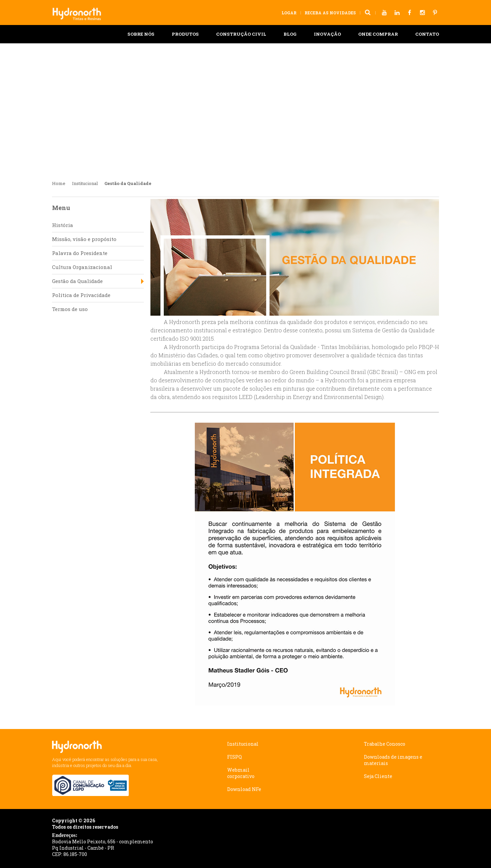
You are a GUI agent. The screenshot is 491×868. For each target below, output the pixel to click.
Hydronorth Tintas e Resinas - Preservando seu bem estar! (80, 11)
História (63, 225)
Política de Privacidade (81, 295)
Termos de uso (70, 309)
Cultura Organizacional (82, 267)
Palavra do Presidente (80, 253)
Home (59, 183)
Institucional (85, 183)
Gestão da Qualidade (77, 281)
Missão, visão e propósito (84, 239)
